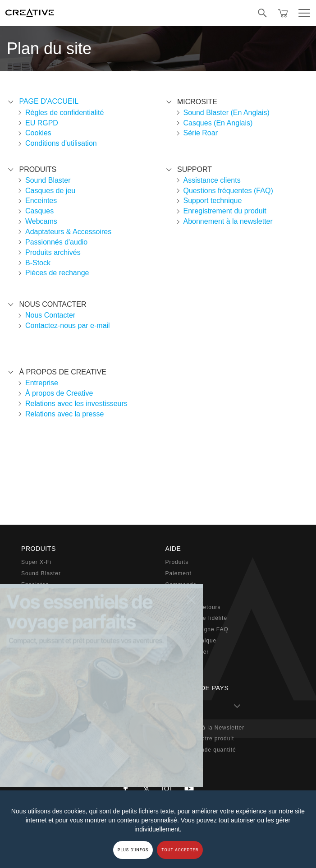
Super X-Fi (36, 562)
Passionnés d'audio (56, 242)
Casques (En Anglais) (218, 123)
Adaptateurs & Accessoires (68, 232)
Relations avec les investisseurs (76, 404)
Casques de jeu (50, 191)
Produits (177, 562)
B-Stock (38, 263)
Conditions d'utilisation (61, 143)
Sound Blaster (48, 180)
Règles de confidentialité (64, 113)
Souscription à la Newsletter (205, 728)
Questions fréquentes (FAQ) (228, 191)
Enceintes (41, 201)
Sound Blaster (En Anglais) (227, 113)
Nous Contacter (50, 315)
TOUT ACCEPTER (180, 850)
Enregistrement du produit (225, 211)
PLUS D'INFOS (133, 850)
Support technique (213, 201)
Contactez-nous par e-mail (68, 325)
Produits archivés (53, 252)
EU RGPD (42, 123)
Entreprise (42, 383)
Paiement (179, 573)
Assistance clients (212, 180)
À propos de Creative (59, 393)
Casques (39, 211)
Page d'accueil (49, 101)
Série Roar (201, 133)
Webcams (41, 221)
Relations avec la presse (64, 414)
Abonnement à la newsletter (228, 221)
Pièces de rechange (57, 273)
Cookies (38, 133)
